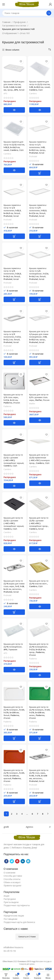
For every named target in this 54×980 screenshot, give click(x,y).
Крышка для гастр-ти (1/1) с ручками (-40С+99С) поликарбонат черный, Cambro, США (14, 460)
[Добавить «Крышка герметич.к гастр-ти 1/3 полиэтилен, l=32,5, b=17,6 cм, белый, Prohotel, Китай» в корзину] (40, 236)
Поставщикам (10, 919)
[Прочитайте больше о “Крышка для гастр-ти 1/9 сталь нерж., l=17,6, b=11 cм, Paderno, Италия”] (14, 423)
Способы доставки (13, 876)
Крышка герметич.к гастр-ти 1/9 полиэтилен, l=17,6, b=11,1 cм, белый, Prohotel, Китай (12, 337)
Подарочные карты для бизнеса (19, 922)
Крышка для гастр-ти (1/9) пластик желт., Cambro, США (39, 583)
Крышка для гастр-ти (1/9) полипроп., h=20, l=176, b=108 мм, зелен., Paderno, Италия (40, 712)
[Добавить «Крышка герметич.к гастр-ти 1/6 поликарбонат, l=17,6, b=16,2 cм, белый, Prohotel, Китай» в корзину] (40, 299)
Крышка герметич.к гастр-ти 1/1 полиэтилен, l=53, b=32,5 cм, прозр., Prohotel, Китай (38, 147)
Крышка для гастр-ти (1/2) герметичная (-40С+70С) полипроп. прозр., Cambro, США (40, 459)
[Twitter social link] (12, 861)
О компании (9, 873)
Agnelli (8, 827)
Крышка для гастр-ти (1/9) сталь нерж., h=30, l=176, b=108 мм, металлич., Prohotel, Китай (39, 776)
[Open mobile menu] (4, 4)
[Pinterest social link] (17, 861)
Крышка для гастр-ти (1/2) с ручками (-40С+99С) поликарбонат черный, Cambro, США (14, 523)
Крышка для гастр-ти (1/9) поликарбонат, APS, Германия (13, 647)
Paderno (7, 406)
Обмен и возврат (12, 882)
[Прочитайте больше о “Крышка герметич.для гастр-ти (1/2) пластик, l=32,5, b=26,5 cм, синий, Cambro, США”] (14, 170)
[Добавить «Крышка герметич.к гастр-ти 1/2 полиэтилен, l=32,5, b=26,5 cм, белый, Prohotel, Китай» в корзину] (14, 236)
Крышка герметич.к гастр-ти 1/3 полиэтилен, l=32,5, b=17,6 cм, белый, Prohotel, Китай (38, 211)
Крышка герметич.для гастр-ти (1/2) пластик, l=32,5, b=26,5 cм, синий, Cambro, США (14, 146)
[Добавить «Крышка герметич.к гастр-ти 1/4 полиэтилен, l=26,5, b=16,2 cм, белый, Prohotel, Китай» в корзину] (14, 299)
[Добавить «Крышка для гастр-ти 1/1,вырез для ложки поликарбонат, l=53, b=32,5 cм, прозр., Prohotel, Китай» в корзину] (40, 363)
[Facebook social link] (6, 861)
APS (5, 93)
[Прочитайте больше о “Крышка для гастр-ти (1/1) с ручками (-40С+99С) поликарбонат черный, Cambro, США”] (14, 486)
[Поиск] (27, 13)
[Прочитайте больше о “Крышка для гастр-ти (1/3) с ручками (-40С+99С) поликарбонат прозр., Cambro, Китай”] (40, 549)
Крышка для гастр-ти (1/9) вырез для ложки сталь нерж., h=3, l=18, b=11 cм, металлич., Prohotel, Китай (14, 586)
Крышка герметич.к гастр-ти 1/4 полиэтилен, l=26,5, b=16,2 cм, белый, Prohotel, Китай (13, 274)
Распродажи (10, 899)
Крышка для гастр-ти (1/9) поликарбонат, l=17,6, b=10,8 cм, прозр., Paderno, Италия (39, 649)
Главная (7, 22)
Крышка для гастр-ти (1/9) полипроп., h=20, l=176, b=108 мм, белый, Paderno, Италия (14, 712)
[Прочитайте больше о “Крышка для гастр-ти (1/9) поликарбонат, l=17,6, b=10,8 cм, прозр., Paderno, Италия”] (40, 675)
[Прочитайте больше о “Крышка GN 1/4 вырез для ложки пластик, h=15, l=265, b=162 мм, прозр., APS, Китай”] (14, 110)
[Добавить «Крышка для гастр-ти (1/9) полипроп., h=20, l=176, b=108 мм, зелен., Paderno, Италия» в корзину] (40, 738)
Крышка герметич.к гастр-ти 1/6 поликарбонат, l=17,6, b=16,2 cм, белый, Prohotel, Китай (39, 274)
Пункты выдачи (11, 902)
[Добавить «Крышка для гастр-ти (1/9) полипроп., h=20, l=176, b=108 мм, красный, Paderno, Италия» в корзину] (14, 801)
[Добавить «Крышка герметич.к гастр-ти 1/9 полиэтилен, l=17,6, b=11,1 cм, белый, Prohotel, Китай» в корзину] (14, 363)
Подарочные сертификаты (17, 905)
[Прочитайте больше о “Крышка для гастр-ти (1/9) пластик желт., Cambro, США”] (40, 606)
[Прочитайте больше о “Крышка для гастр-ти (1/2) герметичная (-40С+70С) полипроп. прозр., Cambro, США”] (40, 483)
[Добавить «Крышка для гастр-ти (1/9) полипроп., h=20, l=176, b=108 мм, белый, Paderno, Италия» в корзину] (14, 738)
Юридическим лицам (14, 916)
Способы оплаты (12, 879)
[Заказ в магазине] (50, 50)
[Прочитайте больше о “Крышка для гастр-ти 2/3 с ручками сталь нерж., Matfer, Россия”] (40, 420)
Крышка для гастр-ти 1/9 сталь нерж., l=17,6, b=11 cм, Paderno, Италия (13, 399)
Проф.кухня (20, 22)
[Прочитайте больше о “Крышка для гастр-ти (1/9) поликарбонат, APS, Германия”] (14, 670)
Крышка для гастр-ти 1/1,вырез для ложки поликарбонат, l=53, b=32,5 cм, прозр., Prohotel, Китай (39, 337)
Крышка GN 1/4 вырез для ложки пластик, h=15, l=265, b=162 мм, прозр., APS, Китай (14, 86)
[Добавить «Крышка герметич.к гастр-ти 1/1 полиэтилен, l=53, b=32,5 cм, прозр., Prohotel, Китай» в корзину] (40, 173)
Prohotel (33, 156)
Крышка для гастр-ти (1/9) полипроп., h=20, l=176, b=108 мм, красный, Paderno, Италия (14, 776)
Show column (12, 50)
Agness (32, 827)
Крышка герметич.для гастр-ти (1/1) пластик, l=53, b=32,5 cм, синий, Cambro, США (40, 86)
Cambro (33, 93)
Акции (6, 896)
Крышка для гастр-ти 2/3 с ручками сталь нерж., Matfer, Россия (39, 397)
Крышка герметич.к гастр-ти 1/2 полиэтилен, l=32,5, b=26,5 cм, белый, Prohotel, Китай (12, 211)
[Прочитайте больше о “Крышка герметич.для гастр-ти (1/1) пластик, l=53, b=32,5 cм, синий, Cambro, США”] (40, 110)
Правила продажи (12, 885)
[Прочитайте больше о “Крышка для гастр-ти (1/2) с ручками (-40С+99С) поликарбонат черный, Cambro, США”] (14, 549)
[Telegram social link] (28, 861)
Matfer (32, 404)
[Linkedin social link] (23, 861)
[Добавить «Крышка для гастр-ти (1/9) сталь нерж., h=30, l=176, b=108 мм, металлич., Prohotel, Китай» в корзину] (40, 801)
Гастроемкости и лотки (14, 25)
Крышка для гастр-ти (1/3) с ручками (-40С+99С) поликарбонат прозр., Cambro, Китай (39, 523)
